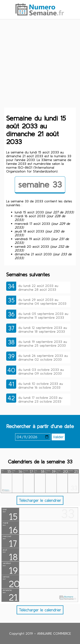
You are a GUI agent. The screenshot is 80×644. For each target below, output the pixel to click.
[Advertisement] (40, 66)
